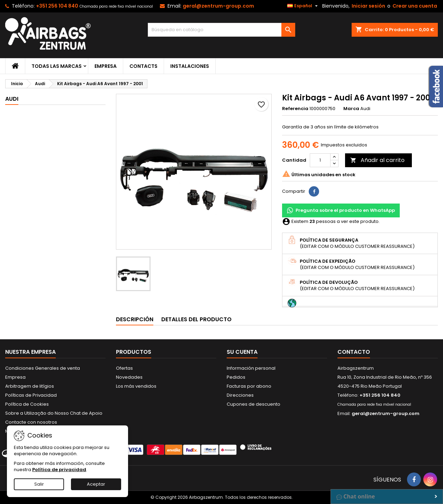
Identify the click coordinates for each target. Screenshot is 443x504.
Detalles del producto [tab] (196, 319)
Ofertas (124, 368)
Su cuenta (242, 352)
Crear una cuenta (415, 6)
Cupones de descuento (254, 404)
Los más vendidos (136, 386)
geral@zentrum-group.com (218, 6)
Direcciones (240, 395)
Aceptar (96, 484)
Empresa (106, 66)
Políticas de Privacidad (31, 395)
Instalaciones (190, 66)
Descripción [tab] (135, 319)
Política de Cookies (27, 404)
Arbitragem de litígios (30, 386)
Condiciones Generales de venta (43, 368)
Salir (39, 484)
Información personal (251, 368)
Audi (12, 99)
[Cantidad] (320, 160)
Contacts (143, 66)
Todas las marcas (57, 66)
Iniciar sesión (368, 6)
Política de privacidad (59, 470)
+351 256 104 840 (57, 6)
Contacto (354, 352)
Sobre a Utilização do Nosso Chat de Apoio (54, 413)
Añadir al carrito (377, 160)
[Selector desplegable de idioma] (303, 6)
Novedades (129, 377)
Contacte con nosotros (31, 422)
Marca (351, 109)
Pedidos (236, 377)
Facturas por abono (249, 386)
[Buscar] (222, 30)
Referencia (295, 109)
